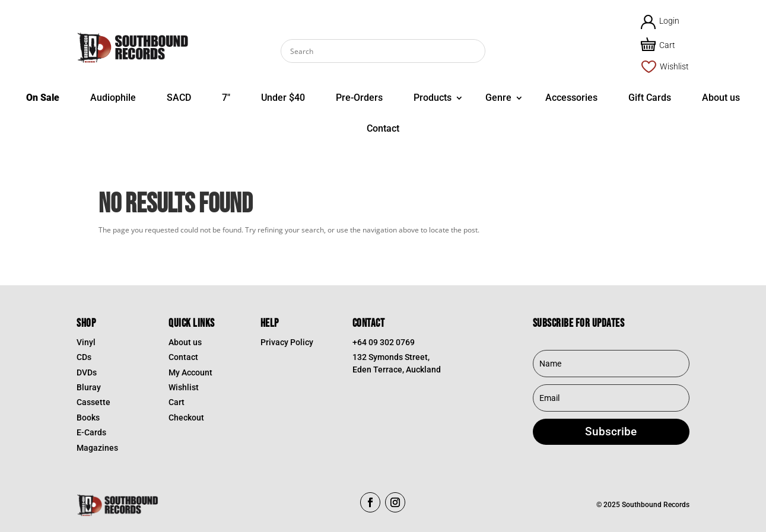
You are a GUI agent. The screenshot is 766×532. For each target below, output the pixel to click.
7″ (226, 98)
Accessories (571, 98)
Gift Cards (650, 98)
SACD (179, 98)
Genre (498, 98)
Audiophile (113, 98)
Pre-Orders (359, 98)
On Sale (43, 98)
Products (433, 98)
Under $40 (283, 98)
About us (721, 98)
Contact (383, 128)
